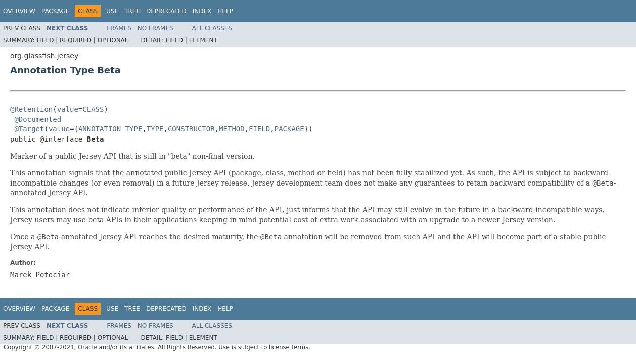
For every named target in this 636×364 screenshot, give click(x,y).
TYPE (155, 129)
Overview (19, 11)
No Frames (155, 28)
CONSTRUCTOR (191, 129)
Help (225, 11)
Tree (132, 11)
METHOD (232, 129)
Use (112, 11)
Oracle (87, 347)
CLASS (93, 109)
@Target (29, 129)
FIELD (259, 129)
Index (202, 11)
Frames (119, 28)
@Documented (38, 119)
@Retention (31, 109)
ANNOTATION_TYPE (110, 129)
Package (55, 11)
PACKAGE (289, 129)
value (68, 109)
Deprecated (166, 11)
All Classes (212, 28)
